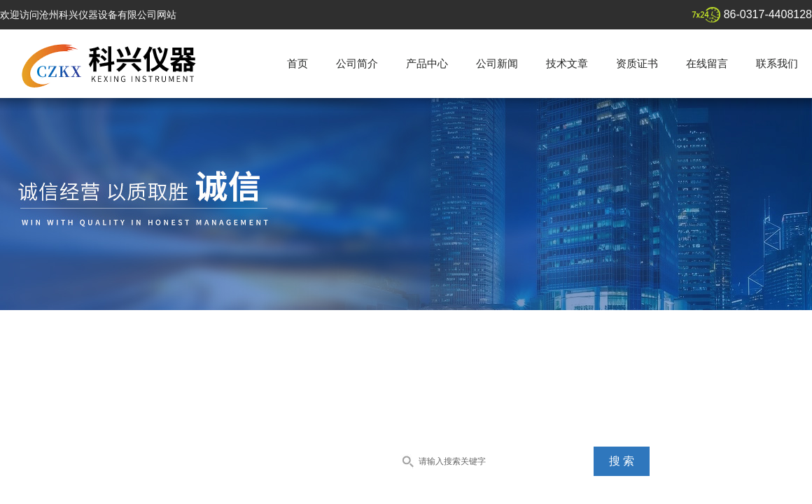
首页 (297, 63)
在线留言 (707, 63)
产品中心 (427, 63)
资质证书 (637, 63)
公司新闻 (497, 63)
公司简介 (357, 63)
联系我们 (777, 63)
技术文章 (567, 63)
